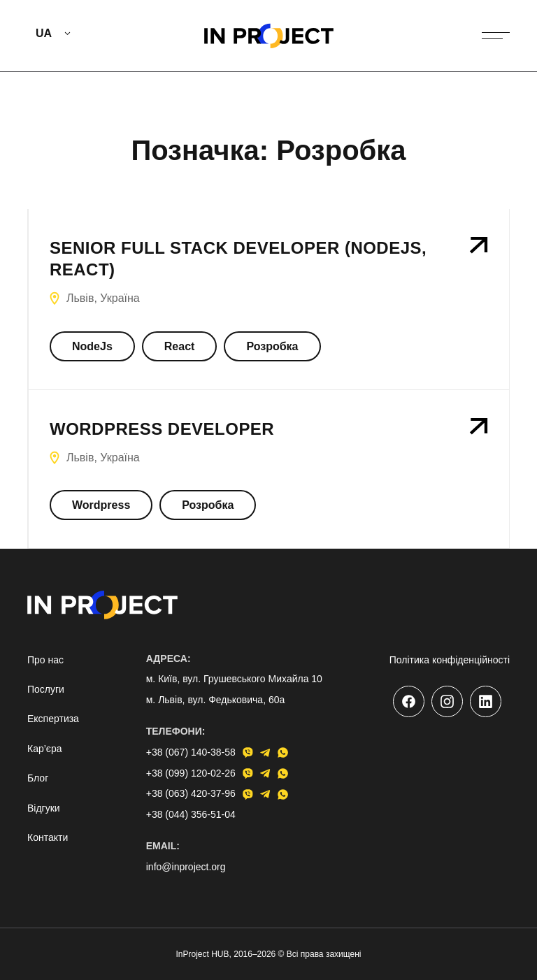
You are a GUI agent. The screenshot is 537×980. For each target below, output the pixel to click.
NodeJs (92, 346)
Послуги (46, 689)
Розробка (272, 346)
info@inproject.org (186, 867)
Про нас (45, 660)
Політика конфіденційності (450, 660)
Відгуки (44, 808)
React (180, 346)
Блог (38, 778)
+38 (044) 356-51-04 (191, 814)
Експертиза (53, 719)
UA (44, 33)
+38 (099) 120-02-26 (191, 773)
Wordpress (101, 505)
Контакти (48, 837)
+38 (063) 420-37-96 (191, 793)
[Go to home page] (269, 36)
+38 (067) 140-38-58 (191, 752)
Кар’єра (45, 749)
